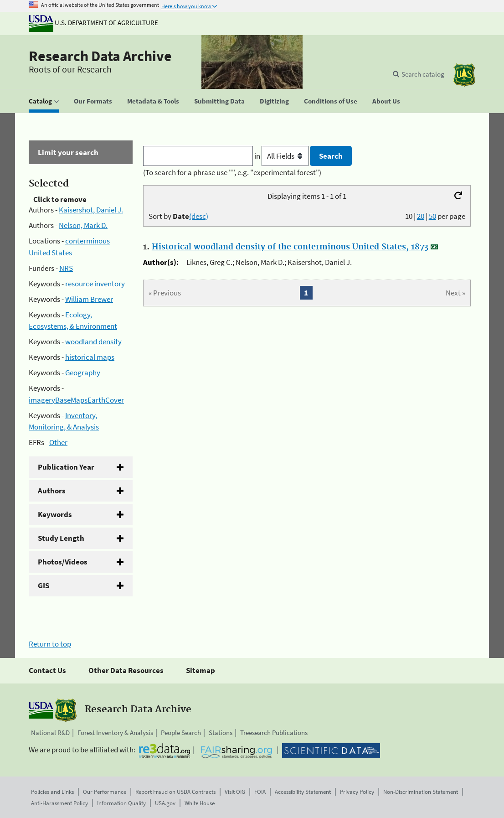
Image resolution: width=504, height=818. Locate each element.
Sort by (178, 216)
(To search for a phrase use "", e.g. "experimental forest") (232, 172)
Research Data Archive (100, 56)
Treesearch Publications (274, 733)
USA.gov (165, 803)
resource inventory (95, 284)
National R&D (50, 733)
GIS (44, 585)
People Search (181, 733)
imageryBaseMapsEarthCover (76, 400)
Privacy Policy (357, 792)
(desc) (199, 216)
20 (421, 216)
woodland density (93, 342)
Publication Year (66, 467)
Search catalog (423, 74)
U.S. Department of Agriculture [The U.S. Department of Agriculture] (93, 23)
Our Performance (105, 792)
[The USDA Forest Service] (464, 75)
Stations (221, 733)
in (282, 156)
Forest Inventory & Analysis (115, 733)
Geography (83, 373)
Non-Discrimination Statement (421, 792)
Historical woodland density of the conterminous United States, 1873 (290, 247)
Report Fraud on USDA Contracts (175, 792)
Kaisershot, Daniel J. (91, 210)
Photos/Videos (63, 562)
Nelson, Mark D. (83, 225)
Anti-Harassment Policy (59, 803)
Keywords (55, 514)
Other (58, 442)
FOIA (260, 792)
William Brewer (89, 299)
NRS (66, 268)
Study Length (61, 538)
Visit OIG (235, 792)
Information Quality (121, 803)
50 (432, 216)
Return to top (50, 644)
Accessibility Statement (303, 792)
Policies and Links (52, 792)
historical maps (90, 357)
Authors (52, 491)
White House (200, 803)
